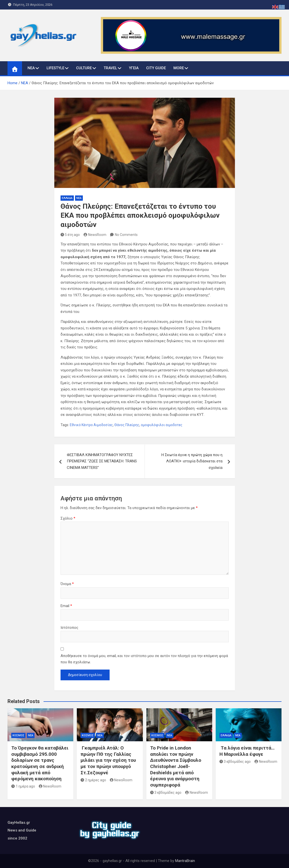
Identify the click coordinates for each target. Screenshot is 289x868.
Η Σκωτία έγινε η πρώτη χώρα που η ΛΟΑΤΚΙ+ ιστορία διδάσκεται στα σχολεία (192, 461)
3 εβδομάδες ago (166, 793)
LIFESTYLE (55, 68)
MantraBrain (185, 861)
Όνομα (67, 584)
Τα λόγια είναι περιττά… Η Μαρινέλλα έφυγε (247, 751)
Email (66, 606)
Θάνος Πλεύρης (127, 425)
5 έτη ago (70, 235)
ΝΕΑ (31, 68)
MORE (179, 68)
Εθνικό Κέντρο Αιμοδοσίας (91, 425)
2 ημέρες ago (93, 780)
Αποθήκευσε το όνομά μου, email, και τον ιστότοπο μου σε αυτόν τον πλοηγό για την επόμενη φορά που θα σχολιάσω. (144, 659)
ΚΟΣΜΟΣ (18, 735)
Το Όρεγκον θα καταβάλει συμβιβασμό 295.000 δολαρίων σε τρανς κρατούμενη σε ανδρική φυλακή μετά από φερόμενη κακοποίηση (40, 763)
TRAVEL (110, 68)
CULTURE (84, 68)
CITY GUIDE (156, 68)
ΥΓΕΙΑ (134, 68)
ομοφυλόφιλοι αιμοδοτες (162, 425)
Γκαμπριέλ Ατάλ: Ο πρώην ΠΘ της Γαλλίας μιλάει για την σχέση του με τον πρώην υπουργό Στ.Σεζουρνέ (108, 760)
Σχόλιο (68, 518)
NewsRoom (95, 235)
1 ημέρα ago (23, 786)
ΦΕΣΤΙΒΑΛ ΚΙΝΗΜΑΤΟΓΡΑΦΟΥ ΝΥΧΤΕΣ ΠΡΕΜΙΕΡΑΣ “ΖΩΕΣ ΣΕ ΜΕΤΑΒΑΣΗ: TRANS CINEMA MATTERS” (102, 461)
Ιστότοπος (69, 628)
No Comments (126, 235)
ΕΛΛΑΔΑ (67, 198)
